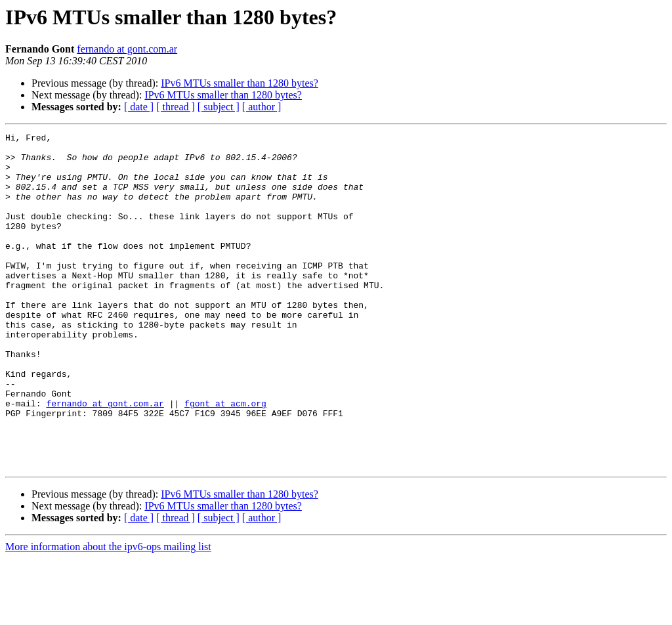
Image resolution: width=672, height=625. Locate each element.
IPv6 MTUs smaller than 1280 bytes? (240, 83)
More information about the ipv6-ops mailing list (108, 614)
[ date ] (139, 107)
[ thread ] (176, 107)
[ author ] (262, 107)
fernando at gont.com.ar (127, 49)
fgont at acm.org (225, 458)
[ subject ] (219, 107)
